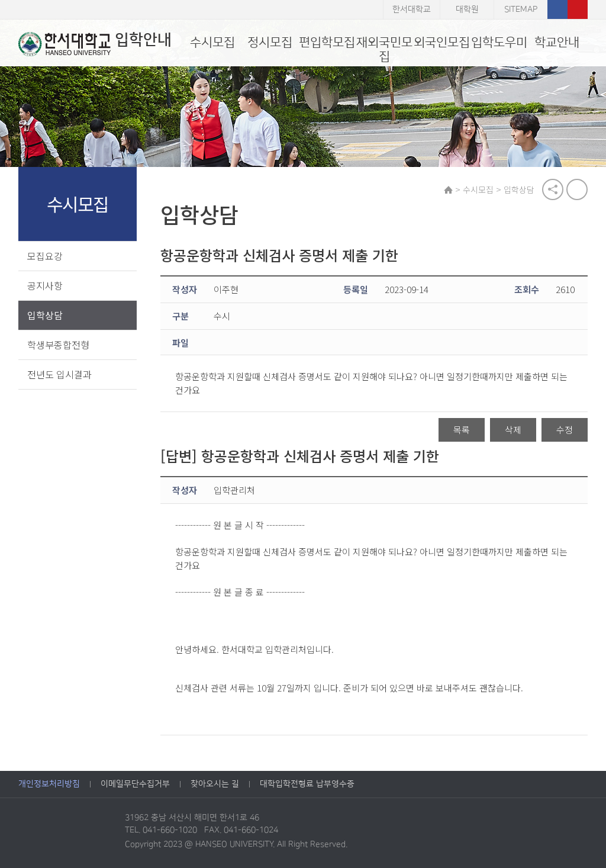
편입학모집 (327, 42)
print (577, 189)
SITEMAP (521, 9)
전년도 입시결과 (59, 374)
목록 (462, 430)
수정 (565, 430)
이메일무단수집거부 (135, 785)
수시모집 (212, 42)
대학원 (467, 9)
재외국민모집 (384, 49)
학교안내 (557, 42)
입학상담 (45, 315)
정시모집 (270, 42)
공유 (553, 189)
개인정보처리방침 (49, 785)
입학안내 (95, 44)
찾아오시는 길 (215, 785)
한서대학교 (412, 9)
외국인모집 (442, 42)
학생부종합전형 (58, 345)
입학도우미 (499, 42)
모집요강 (45, 256)
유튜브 (578, 9)
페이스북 (557, 9)
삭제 (513, 430)
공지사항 (45, 285)
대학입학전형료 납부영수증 (307, 785)
